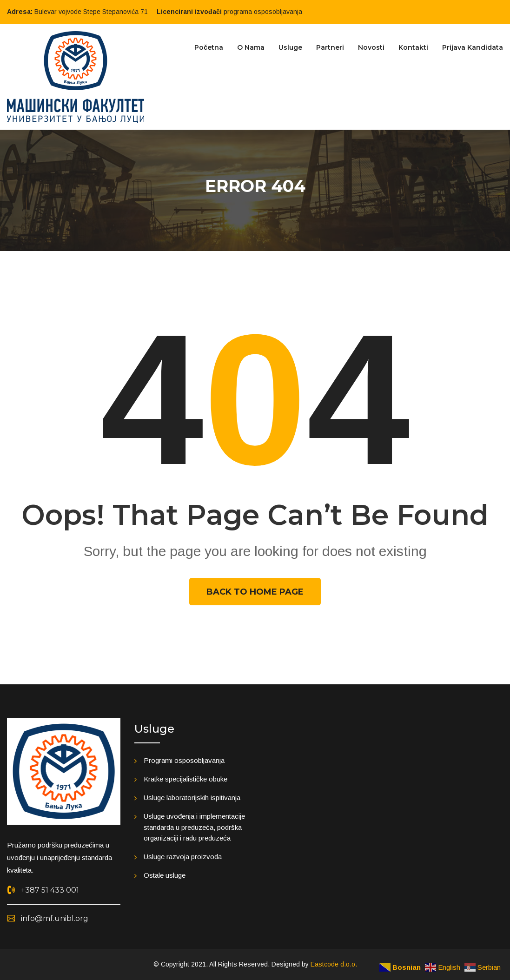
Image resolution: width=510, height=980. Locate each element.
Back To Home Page (255, 592)
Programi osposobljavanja (184, 760)
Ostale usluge (165, 875)
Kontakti (413, 47)
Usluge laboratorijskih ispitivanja (192, 798)
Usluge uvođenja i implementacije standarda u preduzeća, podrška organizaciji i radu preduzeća (194, 827)
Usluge (290, 47)
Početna (209, 47)
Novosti (371, 47)
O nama (251, 47)
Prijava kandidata (473, 47)
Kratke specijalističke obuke (185, 779)
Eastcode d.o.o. (334, 964)
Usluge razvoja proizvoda (183, 857)
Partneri (330, 47)
